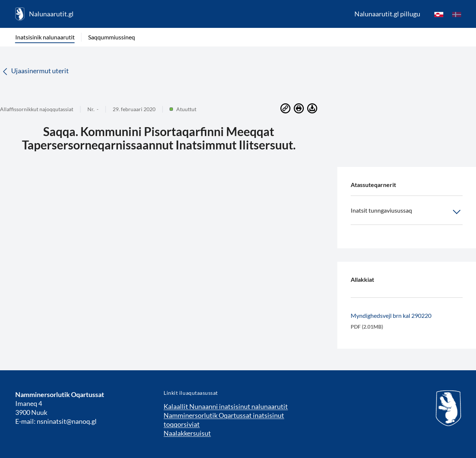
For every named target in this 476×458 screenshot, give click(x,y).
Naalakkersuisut (187, 433)
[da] (457, 14)
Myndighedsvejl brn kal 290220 (391, 315)
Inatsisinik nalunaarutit (45, 37)
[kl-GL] (439, 14)
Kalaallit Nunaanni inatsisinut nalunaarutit (226, 406)
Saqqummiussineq (112, 37)
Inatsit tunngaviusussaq (407, 212)
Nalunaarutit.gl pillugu (387, 14)
